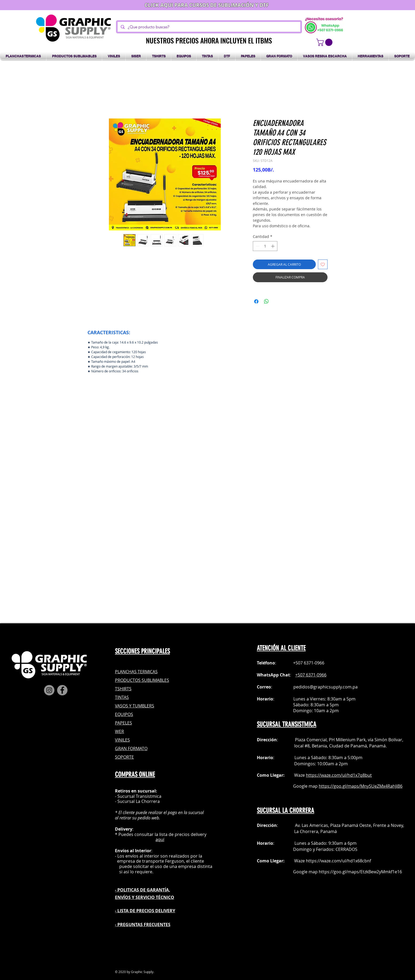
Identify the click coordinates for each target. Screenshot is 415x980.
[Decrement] (257, 246)
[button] (325, 42)
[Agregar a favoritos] (323, 264)
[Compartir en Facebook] (256, 301)
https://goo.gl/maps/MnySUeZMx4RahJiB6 (361, 786)
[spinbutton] (265, 246)
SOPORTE (124, 757)
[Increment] (273, 246)
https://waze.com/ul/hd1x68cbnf (338, 861)
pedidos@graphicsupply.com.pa (326, 687)
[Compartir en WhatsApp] (266, 301)
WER (119, 731)
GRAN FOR (125, 748)
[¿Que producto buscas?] (208, 27)
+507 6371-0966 (311, 675)
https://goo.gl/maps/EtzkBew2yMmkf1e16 (360, 872)
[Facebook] (62, 690)
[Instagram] (49, 690)
